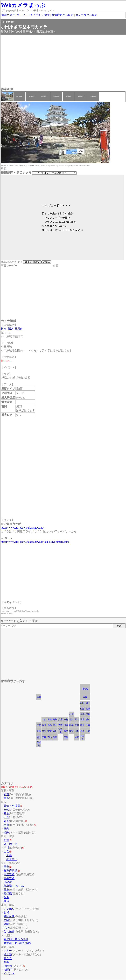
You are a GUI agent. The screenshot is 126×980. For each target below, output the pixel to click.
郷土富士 (12, 859)
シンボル (9, 909)
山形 (82, 709)
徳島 (55, 737)
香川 (55, 731)
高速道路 (9, 874)
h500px (37, 262)
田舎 (6, 817)
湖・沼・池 (10, 844)
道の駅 (8, 882)
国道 (6, 867)
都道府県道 (10, 871)
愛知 (71, 731)
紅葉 (6, 962)
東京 (82, 731)
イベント (9, 973)
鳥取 (55, 719)
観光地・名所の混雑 (16, 939)
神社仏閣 (9, 916)
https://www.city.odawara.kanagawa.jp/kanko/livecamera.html (35, 542)
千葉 (88, 731)
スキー (8, 951)
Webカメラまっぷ (23, 5)
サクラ (8, 958)
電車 (6, 890)
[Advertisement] (63, 62)
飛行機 (8, 893)
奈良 (66, 731)
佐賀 (39, 725)
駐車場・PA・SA (14, 886)
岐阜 (71, 725)
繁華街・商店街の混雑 (17, 943)
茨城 (88, 725)
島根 (50, 719)
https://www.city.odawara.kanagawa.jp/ (22, 528)
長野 (77, 725)
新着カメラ (8, 15)
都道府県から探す (62, 15)
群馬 (82, 719)
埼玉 (82, 725)
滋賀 (66, 725)
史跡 (6, 920)
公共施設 (9, 932)
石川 (71, 714)
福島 (88, 714)
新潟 (82, 714)
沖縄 (39, 697)
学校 (6, 928)
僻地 (6, 813)
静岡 (77, 737)
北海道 (85, 689)
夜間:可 (8, 970)
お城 (6, 913)
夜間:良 (8, 966)
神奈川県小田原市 (12, 329)
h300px (46, 262)
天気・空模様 (12, 806)
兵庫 (60, 719)
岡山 (55, 725)
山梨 (77, 731)
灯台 (6, 901)
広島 (50, 725)
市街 (6, 825)
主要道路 (9, 878)
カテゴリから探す (86, 15)
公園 (6, 924)
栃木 (88, 719)
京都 (66, 719)
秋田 (82, 703)
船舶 (6, 897)
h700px (27, 262)
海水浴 (8, 954)
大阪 (60, 725)
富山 (77, 719)
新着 (6, 794)
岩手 (88, 703)
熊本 (39, 737)
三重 (66, 737)
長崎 (39, 731)
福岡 (44, 725)
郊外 (6, 821)
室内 (6, 829)
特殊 (6, 832)
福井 (71, 719)
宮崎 (44, 737)
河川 (6, 848)
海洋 (6, 840)
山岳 (6, 852)
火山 (9, 855)
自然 (6, 810)
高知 (50, 737)
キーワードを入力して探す (33, 15)
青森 (85, 697)
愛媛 (50, 731)
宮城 (88, 709)
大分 (44, 731)
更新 (6, 798)
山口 (44, 719)
